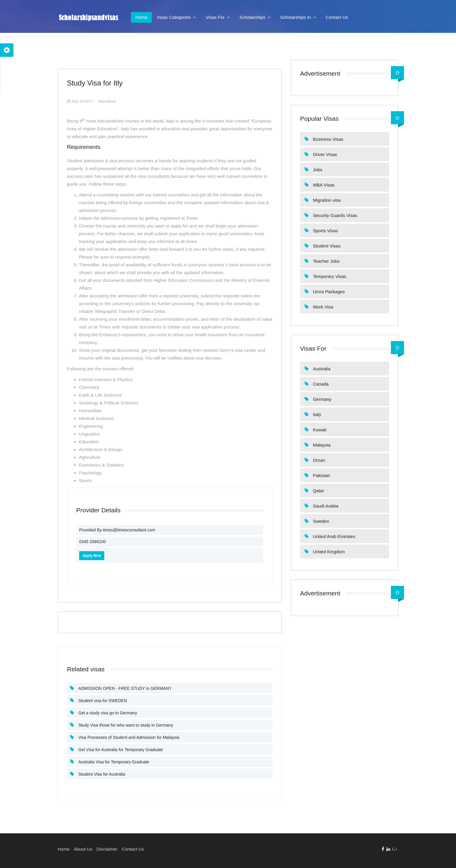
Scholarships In (298, 17)
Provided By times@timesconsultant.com (117, 530)
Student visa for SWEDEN (102, 701)
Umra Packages (328, 292)
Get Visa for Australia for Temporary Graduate (120, 750)
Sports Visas (325, 231)
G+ (395, 849)
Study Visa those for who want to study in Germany (125, 725)
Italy (316, 414)
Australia (321, 369)
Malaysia (321, 445)
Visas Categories (176, 17)
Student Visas (326, 246)
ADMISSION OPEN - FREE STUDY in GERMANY (124, 688)
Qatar (318, 491)
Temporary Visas (329, 276)
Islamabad (107, 101)
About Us (83, 849)
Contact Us (337, 17)
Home (141, 17)
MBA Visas (323, 185)
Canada (320, 384)
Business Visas (328, 139)
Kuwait (319, 430)
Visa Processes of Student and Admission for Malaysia (128, 737)
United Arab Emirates (333, 536)
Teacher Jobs (326, 261)
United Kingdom (328, 552)
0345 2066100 (93, 542)
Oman (318, 460)
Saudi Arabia (325, 506)
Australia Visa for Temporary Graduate (113, 762)
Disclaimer (107, 849)
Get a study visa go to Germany (107, 713)
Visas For (218, 17)
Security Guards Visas (334, 215)
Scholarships (255, 17)
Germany (322, 399)
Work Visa (322, 307)
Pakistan (321, 475)
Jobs (317, 170)
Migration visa (326, 200)
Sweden (320, 521)
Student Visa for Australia (101, 774)
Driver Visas (324, 154)
